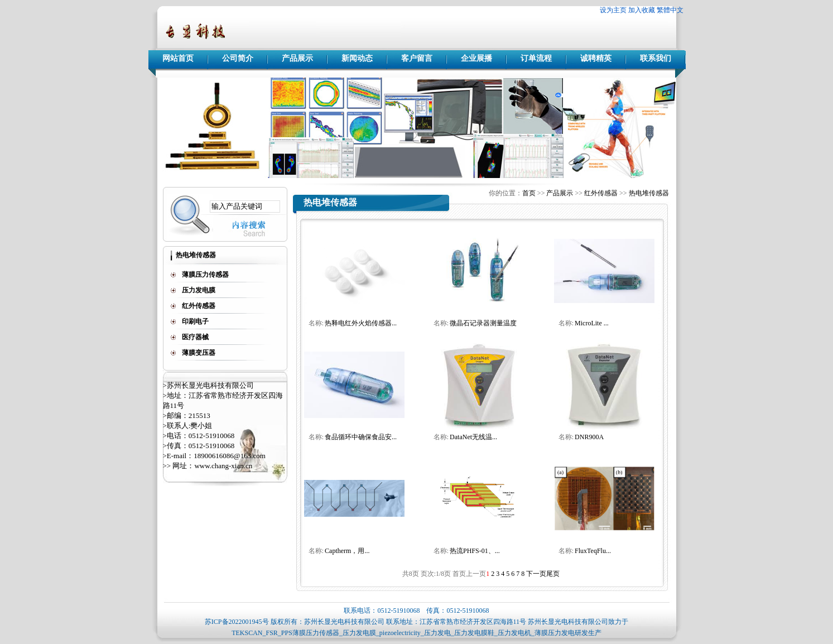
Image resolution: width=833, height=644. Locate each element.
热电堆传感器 (649, 193)
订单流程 (536, 58)
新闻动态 (357, 58)
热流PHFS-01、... (475, 551)
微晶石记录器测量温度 (483, 323)
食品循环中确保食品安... (361, 437)
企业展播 (476, 58)
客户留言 (417, 58)
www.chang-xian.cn (223, 466)
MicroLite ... (592, 323)
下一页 (536, 574)
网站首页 (178, 58)
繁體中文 (670, 10)
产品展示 (297, 58)
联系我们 (656, 58)
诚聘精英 (596, 58)
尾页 (553, 574)
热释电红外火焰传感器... (361, 323)
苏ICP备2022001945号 (237, 622)
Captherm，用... (347, 551)
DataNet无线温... (473, 437)
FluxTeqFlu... (593, 551)
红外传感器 (601, 193)
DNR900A (589, 437)
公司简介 (238, 58)
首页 (529, 193)
